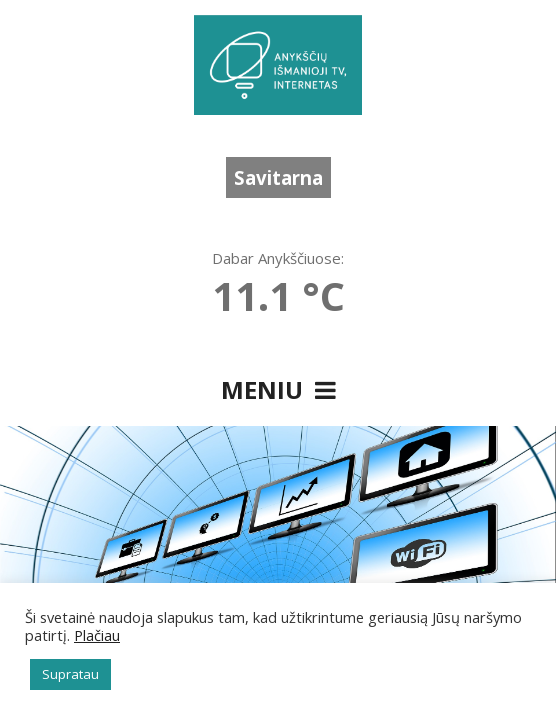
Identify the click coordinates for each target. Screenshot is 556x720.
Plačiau (97, 635)
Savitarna (278, 177)
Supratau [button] (70, 674)
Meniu (278, 389)
